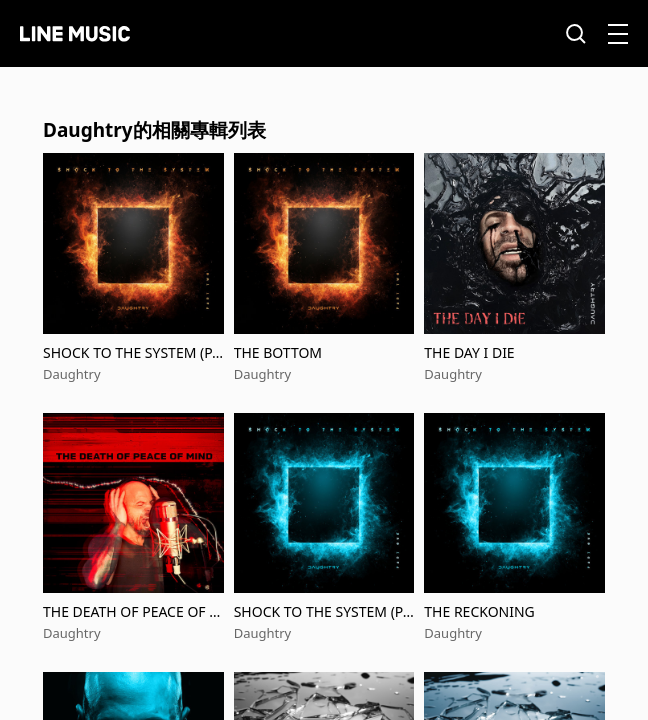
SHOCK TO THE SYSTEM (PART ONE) (323, 611)
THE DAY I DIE (469, 352)
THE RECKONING (479, 611)
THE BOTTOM (278, 352)
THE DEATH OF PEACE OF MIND (132, 611)
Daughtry (72, 374)
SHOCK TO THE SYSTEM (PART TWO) (132, 352)
